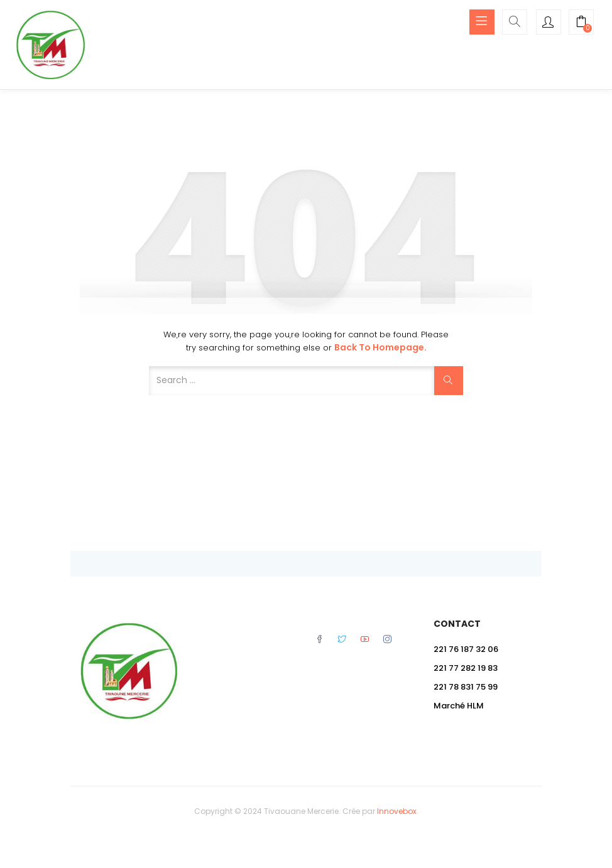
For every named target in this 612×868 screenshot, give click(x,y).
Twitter (342, 639)
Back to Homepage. (380, 347)
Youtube (365, 639)
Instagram (387, 639)
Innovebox (397, 811)
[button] (581, 23)
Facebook (320, 639)
